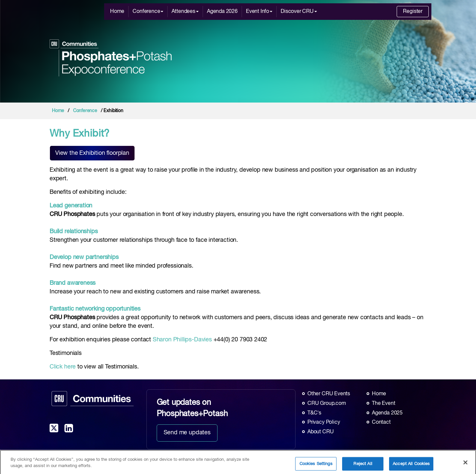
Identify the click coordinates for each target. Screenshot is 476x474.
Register (413, 12)
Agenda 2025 (387, 413)
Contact (381, 422)
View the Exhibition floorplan (92, 153)
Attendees (185, 12)
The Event (383, 404)
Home (117, 12)
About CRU (320, 432)
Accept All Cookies (411, 467)
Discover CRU (299, 12)
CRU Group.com (327, 404)
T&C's (314, 413)
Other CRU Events (329, 394)
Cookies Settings (316, 467)
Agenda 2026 (222, 12)
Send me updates (187, 433)
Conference (148, 12)
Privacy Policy (324, 422)
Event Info (259, 12)
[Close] (465, 465)
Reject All (363, 467)
